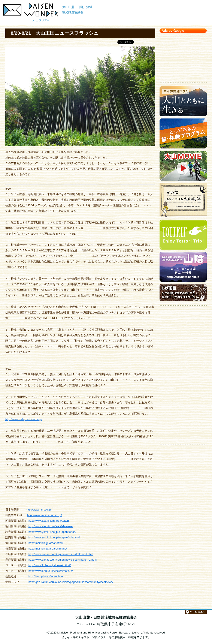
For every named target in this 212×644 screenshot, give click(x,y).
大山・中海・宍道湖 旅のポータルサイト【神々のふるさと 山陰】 (183, 268)
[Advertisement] (183, 56)
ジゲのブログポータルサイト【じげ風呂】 (183, 294)
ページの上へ (196, 612)
